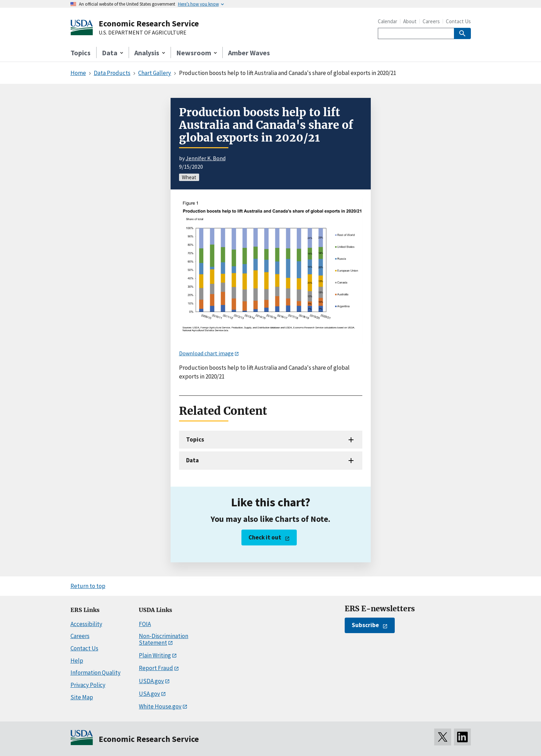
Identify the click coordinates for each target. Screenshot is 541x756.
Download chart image (206, 353)
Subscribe (365, 625)
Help (77, 661)
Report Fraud (156, 668)
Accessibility (86, 624)
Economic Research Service (149, 23)
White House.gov (160, 706)
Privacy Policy (88, 685)
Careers (431, 21)
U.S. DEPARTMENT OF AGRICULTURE (143, 33)
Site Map (82, 697)
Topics (81, 53)
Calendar (388, 21)
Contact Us (458, 21)
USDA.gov (151, 681)
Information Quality (96, 673)
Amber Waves (249, 53)
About (410, 21)
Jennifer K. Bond (206, 158)
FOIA (145, 624)
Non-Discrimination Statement (164, 639)
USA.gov (149, 694)
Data (192, 460)
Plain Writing (155, 655)
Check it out (265, 537)
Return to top (88, 586)
